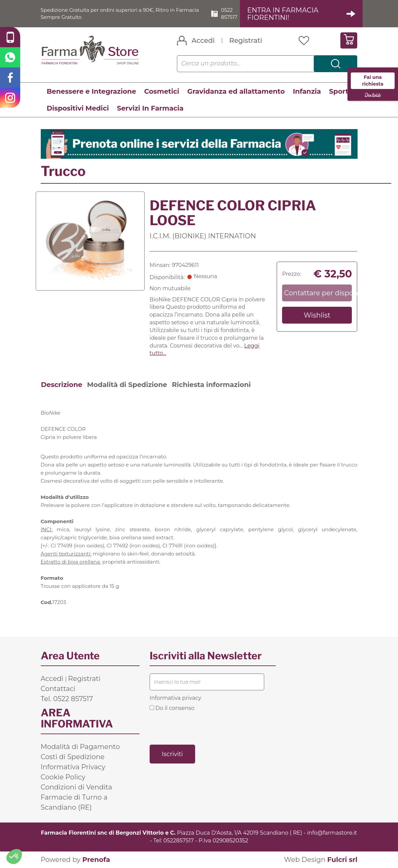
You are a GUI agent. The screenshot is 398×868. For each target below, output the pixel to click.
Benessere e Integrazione (91, 92)
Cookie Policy (63, 777)
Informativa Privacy (73, 767)
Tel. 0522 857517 (67, 699)
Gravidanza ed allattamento (236, 92)
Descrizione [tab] (62, 385)
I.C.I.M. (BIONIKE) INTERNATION (203, 236)
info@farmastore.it (332, 833)
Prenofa (96, 860)
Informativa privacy (175, 698)
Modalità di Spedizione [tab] (127, 385)
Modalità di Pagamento (80, 747)
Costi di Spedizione (73, 757)
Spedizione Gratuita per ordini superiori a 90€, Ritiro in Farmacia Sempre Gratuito (114, 13)
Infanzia (307, 92)
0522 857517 (235, 13)
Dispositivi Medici (78, 109)
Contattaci (58, 689)
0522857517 (179, 841)
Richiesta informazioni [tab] (211, 385)
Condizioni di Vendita (76, 787)
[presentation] (201, 728)
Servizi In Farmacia (150, 109)
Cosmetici (162, 92)
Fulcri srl (342, 860)
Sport (339, 92)
